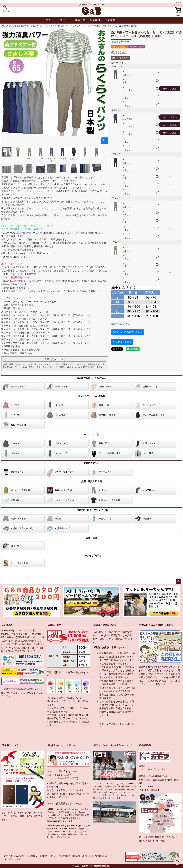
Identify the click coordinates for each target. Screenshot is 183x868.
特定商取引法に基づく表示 (73, 856)
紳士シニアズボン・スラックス (41, 26)
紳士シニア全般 (91, 434)
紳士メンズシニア (17, 26)
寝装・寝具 (91, 538)
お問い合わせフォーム (68, 771)
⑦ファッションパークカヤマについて (113, 745)
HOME (4, 26)
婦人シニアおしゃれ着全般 (91, 396)
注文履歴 (110, 20)
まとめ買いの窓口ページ (160, 681)
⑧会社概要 (145, 745)
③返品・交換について (105, 625)
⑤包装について (10, 745)
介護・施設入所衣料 (91, 481)
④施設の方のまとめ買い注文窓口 (156, 625)
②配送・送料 (55, 625)
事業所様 (95, 20)
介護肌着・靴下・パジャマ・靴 (91, 510)
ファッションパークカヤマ (152, 769)
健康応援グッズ (91, 463)
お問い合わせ (49, 856)
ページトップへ (178, 582)
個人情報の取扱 (99, 856)
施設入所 (80, 20)
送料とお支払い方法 (14, 856)
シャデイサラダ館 (91, 555)
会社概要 (33, 856)
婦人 (48, 20)
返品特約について (120, 324)
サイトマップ (13, 859)
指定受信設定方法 (76, 815)
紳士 (63, 20)
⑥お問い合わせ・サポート (61, 745)
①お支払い (8, 625)
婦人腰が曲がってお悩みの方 (91, 378)
